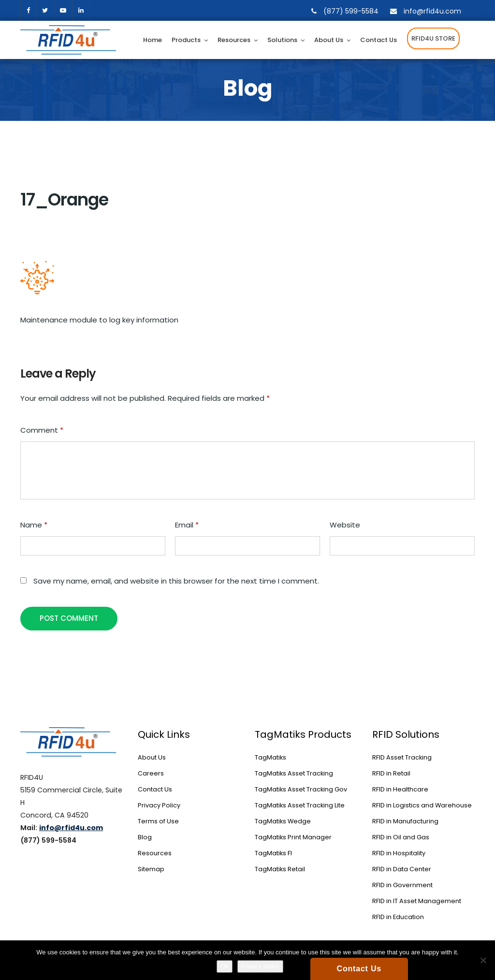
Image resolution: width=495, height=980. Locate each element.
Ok (225, 966)
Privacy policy (260, 966)
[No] (483, 960)
